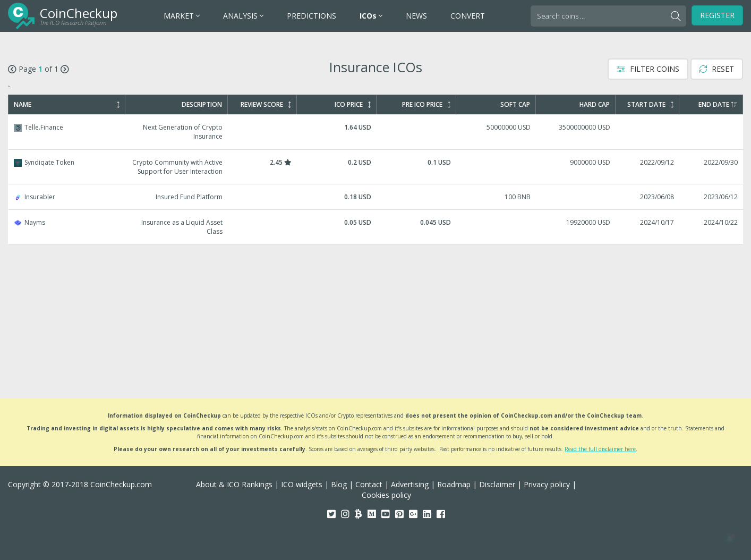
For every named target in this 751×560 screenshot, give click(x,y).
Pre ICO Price (426, 105)
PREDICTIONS (312, 16)
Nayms (376, 227)
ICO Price (353, 105)
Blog (339, 484)
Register (717, 15)
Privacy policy (547, 484)
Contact (369, 484)
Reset (717, 69)
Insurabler (376, 197)
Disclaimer (497, 484)
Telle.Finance (376, 132)
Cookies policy (386, 495)
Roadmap (454, 484)
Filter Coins (648, 69)
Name (67, 105)
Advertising (410, 484)
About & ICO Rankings (234, 484)
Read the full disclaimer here (600, 449)
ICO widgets (302, 484)
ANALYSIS (243, 16)
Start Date (650, 105)
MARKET (182, 16)
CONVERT (468, 16)
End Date (718, 105)
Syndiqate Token (376, 167)
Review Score (266, 105)
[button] (730, 539)
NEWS (416, 16)
